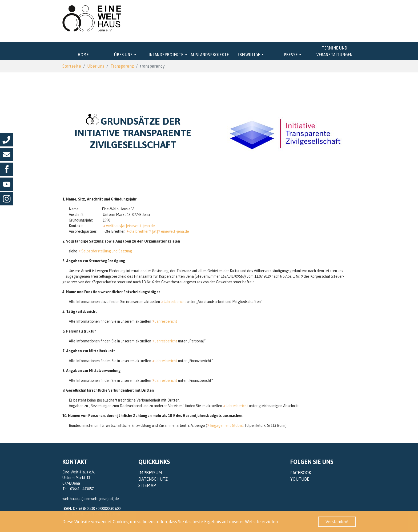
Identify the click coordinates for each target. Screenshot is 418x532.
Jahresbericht (175, 302)
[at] (155, 231)
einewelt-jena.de (175, 231)
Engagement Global (226, 425)
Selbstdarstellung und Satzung (107, 251)
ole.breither (139, 231)
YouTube (300, 479)
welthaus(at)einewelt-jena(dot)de (91, 499)
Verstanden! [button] (337, 522)
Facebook (301, 473)
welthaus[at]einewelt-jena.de (130, 226)
